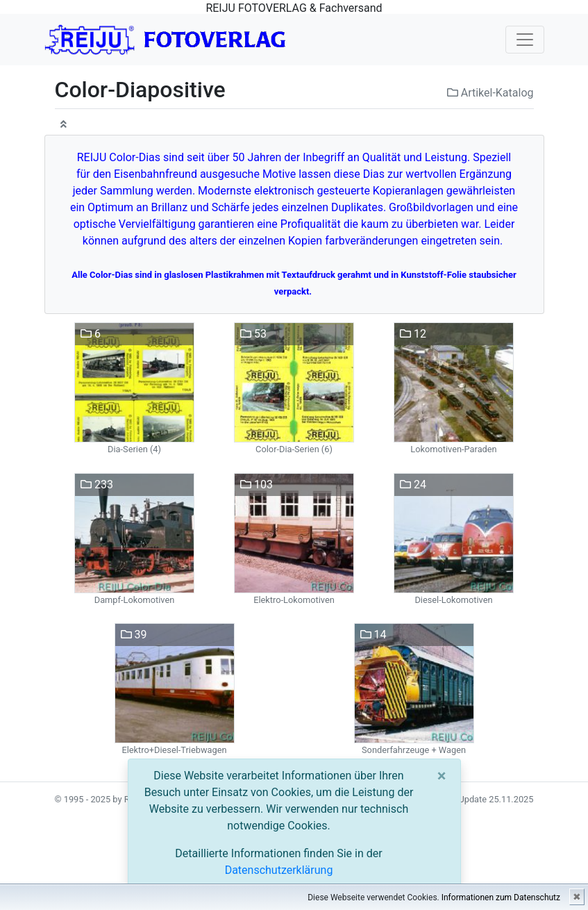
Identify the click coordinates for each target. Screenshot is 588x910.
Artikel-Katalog (490, 93)
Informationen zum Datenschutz (501, 897)
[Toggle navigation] (525, 40)
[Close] (442, 776)
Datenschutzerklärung (279, 870)
